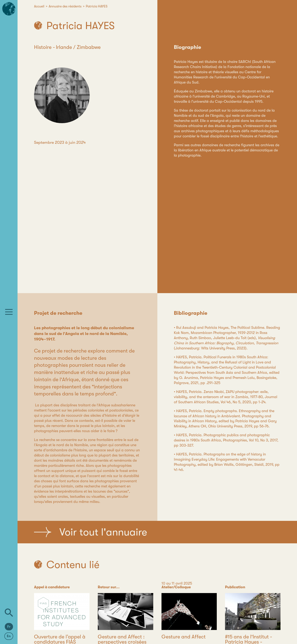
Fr (9, 627)
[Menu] (9, 312)
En (9, 636)
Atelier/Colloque (176, 587)
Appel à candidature (52, 587)
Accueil (39, 6)
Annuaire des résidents (65, 6)
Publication (235, 587)
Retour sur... (109, 587)
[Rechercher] (9, 613)
